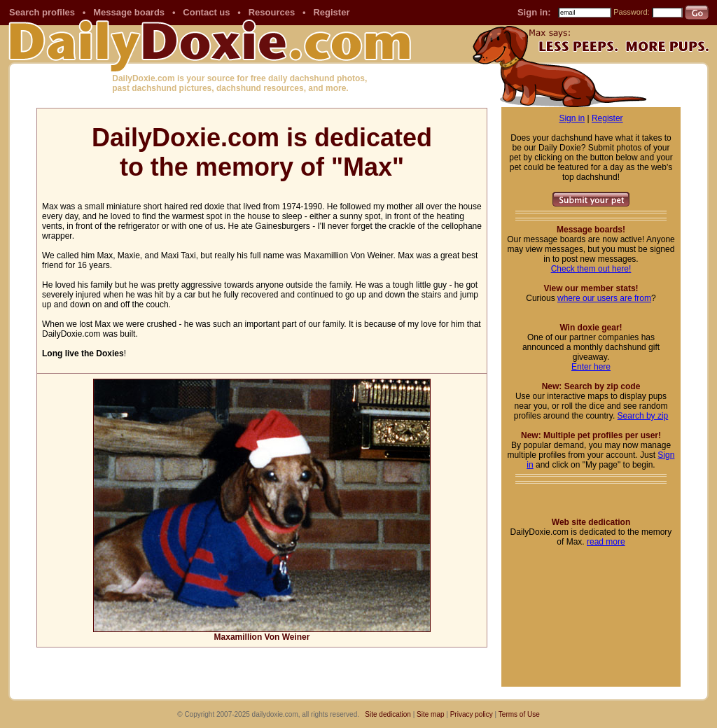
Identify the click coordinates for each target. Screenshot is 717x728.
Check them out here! (591, 269)
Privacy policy (472, 714)
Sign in (572, 118)
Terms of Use (519, 714)
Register (331, 12)
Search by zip (643, 416)
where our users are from (604, 298)
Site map (430, 714)
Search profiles (42, 12)
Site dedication (388, 714)
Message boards (129, 12)
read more (606, 542)
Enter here (591, 367)
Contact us (206, 12)
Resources (272, 12)
